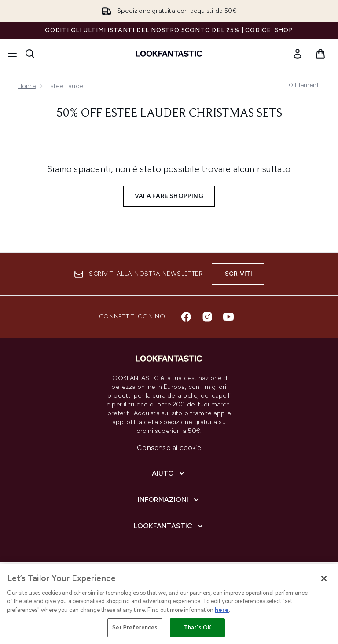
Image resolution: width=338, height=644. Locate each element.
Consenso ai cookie (169, 448)
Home (27, 86)
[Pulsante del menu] (12, 54)
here (222, 610)
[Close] (324, 578)
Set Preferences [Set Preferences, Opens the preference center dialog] (135, 628)
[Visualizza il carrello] (320, 54)
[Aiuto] (169, 473)
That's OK (198, 628)
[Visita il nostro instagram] (207, 317)
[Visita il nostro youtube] (228, 317)
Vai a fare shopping (169, 196)
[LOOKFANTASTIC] (169, 526)
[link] (298, 54)
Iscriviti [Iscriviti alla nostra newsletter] (238, 274)
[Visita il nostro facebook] (186, 317)
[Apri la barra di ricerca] (30, 54)
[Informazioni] (169, 500)
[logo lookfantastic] (169, 54)
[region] (169, 604)
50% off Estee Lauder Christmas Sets (169, 113)
